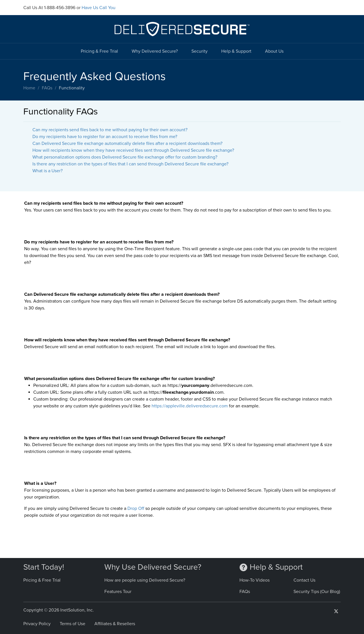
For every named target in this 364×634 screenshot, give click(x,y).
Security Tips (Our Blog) (317, 592)
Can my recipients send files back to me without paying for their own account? (110, 130)
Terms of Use (73, 624)
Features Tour (118, 592)
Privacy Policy (37, 624)
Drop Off (136, 508)
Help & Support (236, 51)
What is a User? (47, 171)
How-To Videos (255, 580)
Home (29, 88)
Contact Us (304, 580)
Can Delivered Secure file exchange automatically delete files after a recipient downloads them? (127, 143)
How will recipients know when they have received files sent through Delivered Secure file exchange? (133, 150)
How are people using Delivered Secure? (145, 580)
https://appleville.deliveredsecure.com (190, 406)
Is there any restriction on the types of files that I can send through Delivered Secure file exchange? (130, 164)
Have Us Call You (99, 8)
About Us (274, 51)
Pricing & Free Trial (99, 51)
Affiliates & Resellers (115, 624)
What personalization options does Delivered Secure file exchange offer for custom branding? (125, 157)
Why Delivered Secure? (155, 51)
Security (199, 51)
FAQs (47, 88)
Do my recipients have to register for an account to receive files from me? (105, 137)
